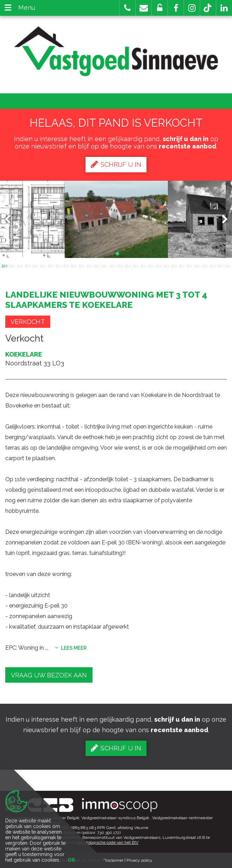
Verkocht (28, 322)
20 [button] (151, 265)
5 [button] (35, 265)
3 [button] (20, 265)
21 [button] (158, 265)
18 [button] (135, 265)
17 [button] (128, 265)
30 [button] (228, 265)
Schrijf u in (116, 164)
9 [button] (66, 265)
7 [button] (50, 265)
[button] (176, 8)
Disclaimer (113, 860)
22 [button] (166, 265)
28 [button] (212, 265)
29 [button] (220, 265)
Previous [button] (11, 219)
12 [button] (89, 265)
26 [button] (197, 265)
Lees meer (71, 648)
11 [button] (81, 265)
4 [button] (27, 265)
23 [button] (174, 265)
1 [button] (4, 265)
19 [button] (143, 265)
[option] (116, 219)
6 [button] (43, 265)
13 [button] (97, 265)
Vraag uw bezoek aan (49, 675)
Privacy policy (139, 860)
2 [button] (12, 265)
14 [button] (104, 265)
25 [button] (189, 265)
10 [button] (74, 265)
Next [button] (221, 219)
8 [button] (58, 265)
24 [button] (182, 265)
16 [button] (120, 265)
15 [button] (112, 265)
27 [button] (205, 265)
